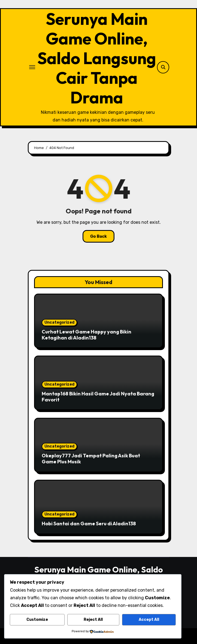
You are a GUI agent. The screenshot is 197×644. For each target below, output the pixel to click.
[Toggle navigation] (32, 67)
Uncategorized (59, 322)
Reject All (93, 620)
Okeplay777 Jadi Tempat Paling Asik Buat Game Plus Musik (91, 459)
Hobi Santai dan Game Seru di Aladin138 (89, 524)
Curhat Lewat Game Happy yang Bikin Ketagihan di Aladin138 (87, 335)
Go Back (98, 236)
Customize (37, 620)
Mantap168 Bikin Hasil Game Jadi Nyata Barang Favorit (98, 397)
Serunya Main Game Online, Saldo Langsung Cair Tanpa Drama (97, 58)
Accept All (149, 620)
